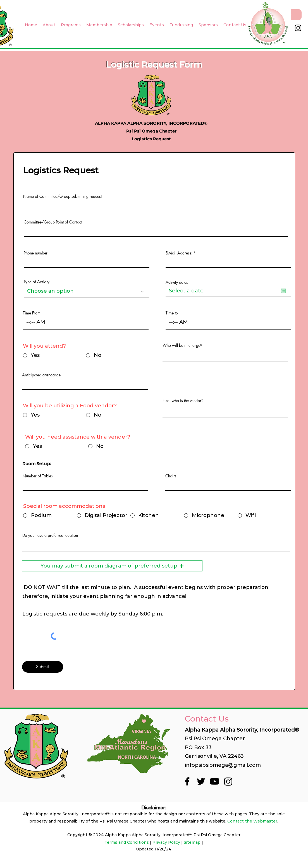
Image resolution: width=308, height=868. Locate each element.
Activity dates (177, 282)
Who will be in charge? (182, 345)
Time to (172, 313)
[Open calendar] (283, 291)
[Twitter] (201, 781)
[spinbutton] (86, 322)
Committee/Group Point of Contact (53, 222)
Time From (32, 313)
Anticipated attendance (41, 375)
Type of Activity (37, 282)
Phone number (36, 253)
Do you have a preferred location (50, 535)
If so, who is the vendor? (183, 401)
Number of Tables (38, 476)
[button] (112, 566)
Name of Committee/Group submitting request (62, 196)
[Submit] (43, 667)
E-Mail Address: (180, 253)
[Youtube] (215, 781)
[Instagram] (298, 28)
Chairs (171, 476)
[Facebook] (187, 781)
